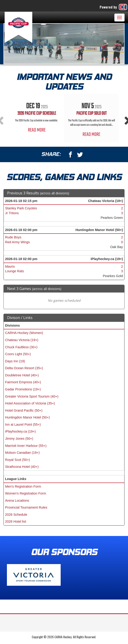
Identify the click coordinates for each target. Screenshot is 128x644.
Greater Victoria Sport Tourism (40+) (32, 396)
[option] (37, 116)
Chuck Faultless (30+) (21, 347)
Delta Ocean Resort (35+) (24, 368)
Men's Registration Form (23, 486)
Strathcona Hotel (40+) (22, 467)
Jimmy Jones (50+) (19, 439)
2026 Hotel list (16, 521)
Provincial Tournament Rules (26, 507)
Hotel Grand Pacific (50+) (24, 410)
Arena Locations (17, 501)
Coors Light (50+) (18, 354)
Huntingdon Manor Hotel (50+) (27, 417)
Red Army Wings (17, 242)
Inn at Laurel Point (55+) (23, 424)
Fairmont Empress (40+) (23, 382)
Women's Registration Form (26, 493)
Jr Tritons (12, 213)
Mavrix (10, 266)
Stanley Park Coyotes (21, 208)
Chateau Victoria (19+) (22, 340)
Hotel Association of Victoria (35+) (30, 403)
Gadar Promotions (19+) (23, 389)
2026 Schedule (16, 515)
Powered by (114, 7)
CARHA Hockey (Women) (24, 333)
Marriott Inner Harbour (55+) (26, 446)
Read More (37, 130)
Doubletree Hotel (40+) (22, 375)
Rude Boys (13, 237)
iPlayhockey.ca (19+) (20, 431)
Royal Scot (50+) (18, 460)
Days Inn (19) (15, 361)
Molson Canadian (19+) (22, 453)
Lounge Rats (15, 271)
